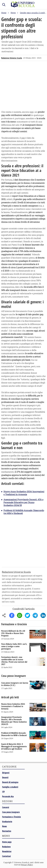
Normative (7, 831)
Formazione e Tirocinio (11, 817)
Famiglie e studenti (10, 787)
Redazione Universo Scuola (12, 58)
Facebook (12, 615)
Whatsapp (20, 615)
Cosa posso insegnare (11, 812)
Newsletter (7, 851)
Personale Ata (8, 796)
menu (43, 4)
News (4, 826)
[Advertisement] (23, 86)
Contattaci (6, 856)
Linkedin (43, 615)
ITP (3, 792)
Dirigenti (6, 773)
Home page (7, 842)
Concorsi (6, 807)
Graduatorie (7, 821)
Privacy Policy (27, 865)
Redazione (6, 847)
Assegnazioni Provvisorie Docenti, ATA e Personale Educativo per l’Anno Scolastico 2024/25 (23, 502)
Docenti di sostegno (10, 782)
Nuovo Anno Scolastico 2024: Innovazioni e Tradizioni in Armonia (24, 493)
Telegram (35, 615)
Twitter (27, 615)
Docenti (5, 777)
